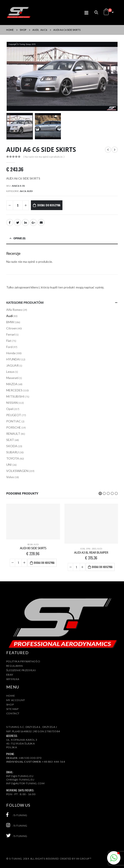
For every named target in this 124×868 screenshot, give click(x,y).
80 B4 (30, 544)
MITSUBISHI (15, 396)
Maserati (12, 378)
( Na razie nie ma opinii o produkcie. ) (44, 157)
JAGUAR (12, 365)
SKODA (12, 446)
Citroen (12, 328)
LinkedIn (25, 222)
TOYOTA (13, 458)
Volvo (10, 477)
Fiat (9, 341)
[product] (33, 522)
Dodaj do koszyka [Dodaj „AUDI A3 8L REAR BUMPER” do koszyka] (102, 567)
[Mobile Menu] (88, 13)
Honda (11, 353)
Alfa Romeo (14, 310)
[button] (100, 493)
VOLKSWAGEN (17, 471)
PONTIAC (14, 421)
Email (41, 222)
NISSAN (12, 403)
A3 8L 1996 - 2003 (88, 549)
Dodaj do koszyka (49, 205)
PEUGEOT (14, 415)
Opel (10, 409)
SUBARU (12, 452)
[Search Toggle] (96, 12)
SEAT (10, 440)
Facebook (10, 222)
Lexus (10, 372)
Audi (30, 191)
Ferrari (11, 334)
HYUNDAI (13, 359)
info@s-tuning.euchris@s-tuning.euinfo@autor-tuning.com (25, 780)
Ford (9, 347)
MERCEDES (14, 390)
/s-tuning (17, 815)
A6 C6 (23, 191)
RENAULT (13, 434)
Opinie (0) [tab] (19, 238)
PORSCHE (14, 427)
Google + (33, 222)
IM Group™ (84, 859)
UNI (9, 465)
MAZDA (12, 384)
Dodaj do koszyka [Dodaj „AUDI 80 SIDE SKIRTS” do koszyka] (44, 563)
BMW (10, 322)
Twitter (18, 222)
